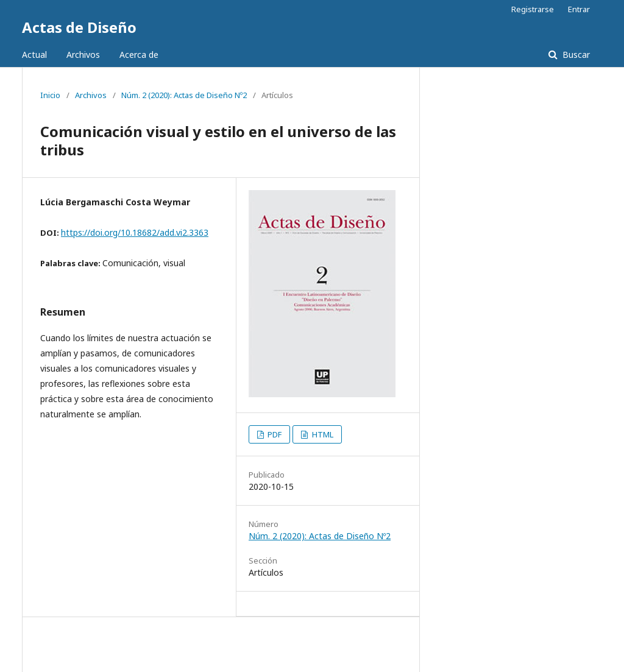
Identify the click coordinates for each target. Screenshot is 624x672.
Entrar (579, 9)
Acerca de (139, 55)
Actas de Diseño (79, 27)
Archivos (83, 55)
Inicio (50, 95)
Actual (34, 55)
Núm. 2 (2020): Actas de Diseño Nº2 (184, 95)
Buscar (575, 55)
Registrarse (533, 9)
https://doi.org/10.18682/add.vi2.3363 (135, 232)
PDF (274, 434)
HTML (322, 434)
